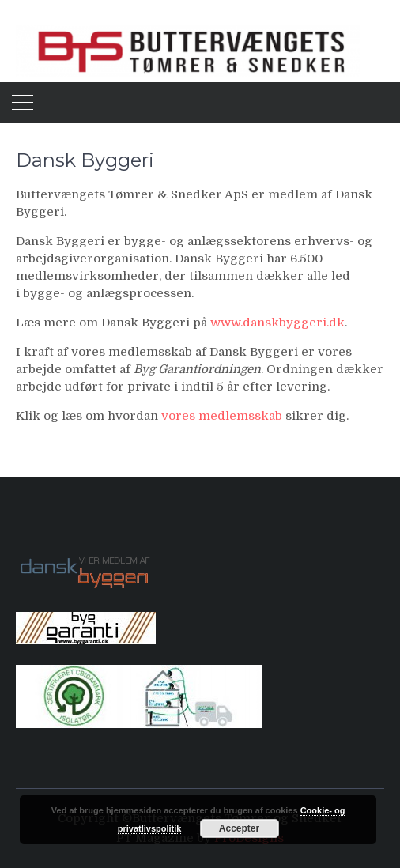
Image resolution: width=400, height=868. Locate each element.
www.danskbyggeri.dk (277, 323)
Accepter (239, 828)
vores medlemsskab (222, 416)
